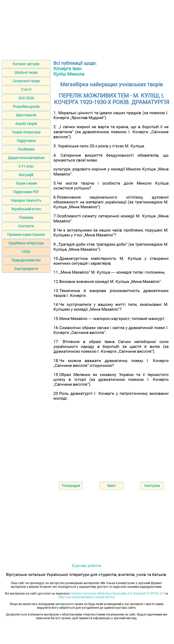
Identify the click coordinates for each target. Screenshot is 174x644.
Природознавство (26, 260)
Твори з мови (26, 183)
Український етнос (26, 209)
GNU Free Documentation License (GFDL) (87, 597)
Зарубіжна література (26, 243)
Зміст (111, 486)
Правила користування (26, 235)
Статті (26, 89)
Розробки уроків (26, 107)
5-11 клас (26, 166)
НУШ (26, 252)
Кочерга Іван (67, 69)
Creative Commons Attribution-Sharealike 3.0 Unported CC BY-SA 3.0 (117, 593)
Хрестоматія (26, 115)
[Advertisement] (87, 29)
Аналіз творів (26, 124)
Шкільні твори (26, 72)
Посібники (26, 149)
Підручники (26, 141)
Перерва (26, 217)
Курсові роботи (87, 566)
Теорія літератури (26, 132)
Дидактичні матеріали (26, 158)
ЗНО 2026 (26, 98)
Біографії (26, 175)
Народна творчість (26, 200)
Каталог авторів (26, 64)
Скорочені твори (26, 81)
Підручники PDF (26, 192)
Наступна (152, 486)
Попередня (71, 486)
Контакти (26, 226)
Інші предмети (26, 269)
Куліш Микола (69, 74)
